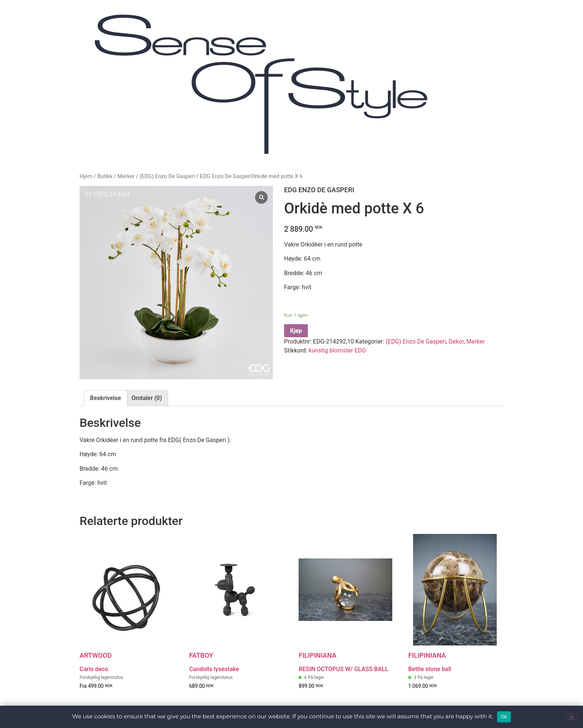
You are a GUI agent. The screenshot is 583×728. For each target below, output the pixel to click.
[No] (571, 716)
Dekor (456, 342)
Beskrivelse (105, 398)
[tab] (105, 398)
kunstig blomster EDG (337, 350)
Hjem (86, 176)
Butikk (105, 176)
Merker (126, 176)
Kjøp (296, 331)
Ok (504, 717)
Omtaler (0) (146, 398)
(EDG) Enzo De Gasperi (167, 176)
